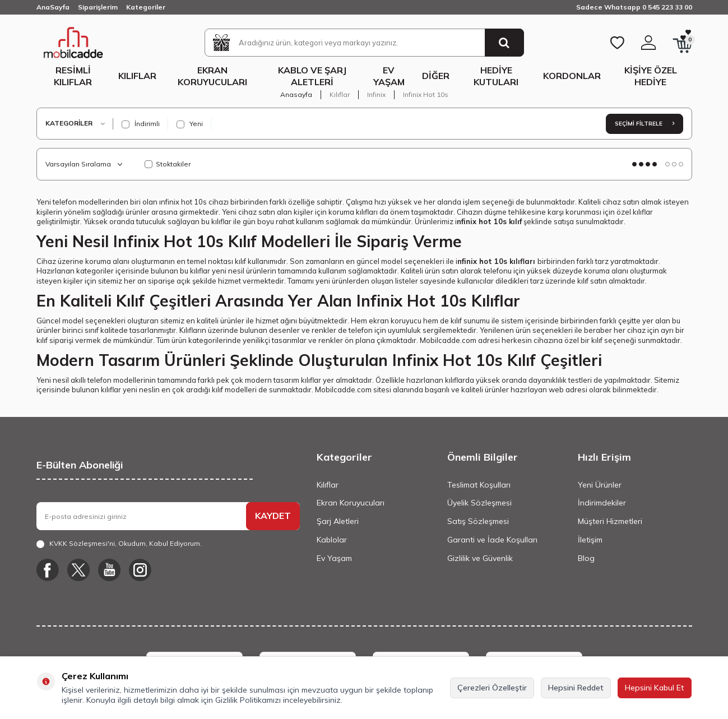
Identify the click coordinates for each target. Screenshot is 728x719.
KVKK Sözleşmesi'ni (82, 543)
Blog (586, 558)
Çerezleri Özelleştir (492, 688)
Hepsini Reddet (576, 688)
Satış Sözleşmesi (478, 521)
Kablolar (332, 540)
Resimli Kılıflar (73, 76)
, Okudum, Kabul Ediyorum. (119, 544)
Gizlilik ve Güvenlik (480, 558)
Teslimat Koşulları (479, 485)
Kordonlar (572, 76)
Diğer (436, 76)
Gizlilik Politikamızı (248, 700)
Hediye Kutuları (496, 76)
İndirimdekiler (602, 503)
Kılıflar (137, 76)
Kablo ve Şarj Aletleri (312, 76)
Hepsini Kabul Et (655, 688)
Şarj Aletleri (338, 521)
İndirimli (141, 124)
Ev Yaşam (389, 76)
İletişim (590, 540)
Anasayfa (296, 94)
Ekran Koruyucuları (212, 76)
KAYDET (273, 516)
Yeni (190, 124)
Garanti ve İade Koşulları (492, 540)
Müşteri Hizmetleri (610, 521)
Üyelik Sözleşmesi (479, 503)
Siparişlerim (98, 7)
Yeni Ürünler (600, 485)
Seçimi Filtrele (644, 124)
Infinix (376, 94)
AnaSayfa (53, 7)
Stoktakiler (168, 164)
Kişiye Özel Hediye (651, 76)
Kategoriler (146, 7)
